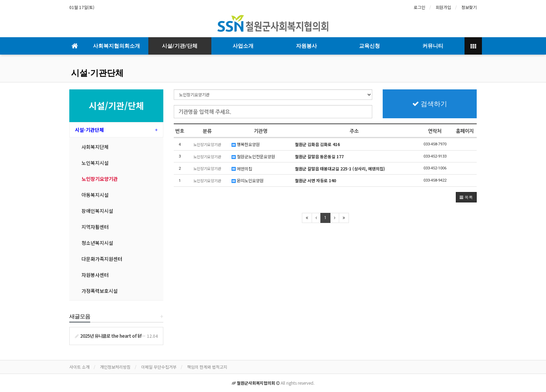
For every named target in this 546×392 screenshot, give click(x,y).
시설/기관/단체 (180, 46)
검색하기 (430, 104)
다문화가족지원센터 (102, 259)
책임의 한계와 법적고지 (207, 367)
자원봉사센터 (95, 275)
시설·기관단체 (97, 73)
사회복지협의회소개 (116, 46)
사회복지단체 (95, 147)
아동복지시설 (95, 195)
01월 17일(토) (82, 7)
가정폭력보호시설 (100, 291)
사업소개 (243, 46)
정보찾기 (469, 7)
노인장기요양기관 (100, 179)
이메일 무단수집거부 (159, 367)
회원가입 (443, 7)
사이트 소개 (79, 367)
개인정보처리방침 (115, 367)
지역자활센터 (95, 227)
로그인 (419, 7)
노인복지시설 (95, 163)
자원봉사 (306, 46)
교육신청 (369, 46)
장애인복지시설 (97, 211)
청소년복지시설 (97, 243)
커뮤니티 (433, 46)
